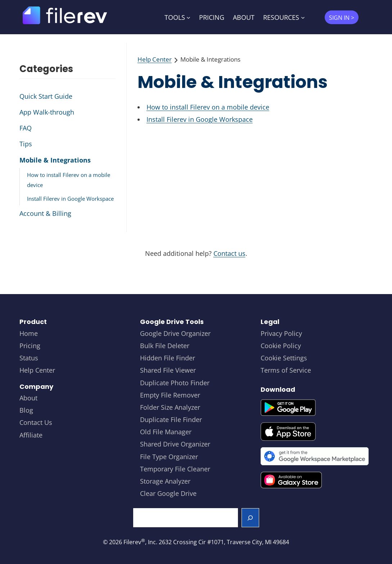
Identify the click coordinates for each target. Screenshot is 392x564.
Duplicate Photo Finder (175, 383)
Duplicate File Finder (171, 419)
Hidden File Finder (168, 358)
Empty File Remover (170, 395)
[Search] (250, 518)
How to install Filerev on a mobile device (208, 107)
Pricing (30, 346)
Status (29, 358)
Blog (26, 410)
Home (29, 333)
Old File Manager (166, 432)
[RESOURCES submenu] (303, 17)
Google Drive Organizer (175, 333)
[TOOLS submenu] (188, 17)
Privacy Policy (281, 333)
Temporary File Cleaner (175, 469)
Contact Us (36, 422)
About (28, 398)
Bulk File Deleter (165, 346)
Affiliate (31, 435)
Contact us (229, 253)
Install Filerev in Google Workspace (200, 119)
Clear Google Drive (168, 493)
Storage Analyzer (165, 481)
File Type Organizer (169, 457)
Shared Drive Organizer (175, 444)
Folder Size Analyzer (170, 407)
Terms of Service (286, 370)
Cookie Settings (284, 358)
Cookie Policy (281, 346)
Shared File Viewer (168, 370)
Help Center (155, 59)
